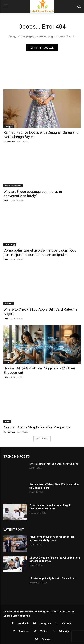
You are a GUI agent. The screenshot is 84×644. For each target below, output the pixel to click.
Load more (42, 438)
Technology (10, 244)
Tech (7, 362)
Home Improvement (13, 186)
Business (9, 303)
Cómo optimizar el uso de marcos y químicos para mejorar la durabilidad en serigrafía (40, 253)
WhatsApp (65, 631)
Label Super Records (17, 616)
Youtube (46, 639)
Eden (6, 200)
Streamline (9, 141)
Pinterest (24, 631)
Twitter (44, 631)
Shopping (9, 127)
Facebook (23, 623)
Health (7, 421)
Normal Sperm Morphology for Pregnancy (37, 427)
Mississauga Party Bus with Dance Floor (53, 578)
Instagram (45, 623)
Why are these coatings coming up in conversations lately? (33, 194)
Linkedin (67, 623)
